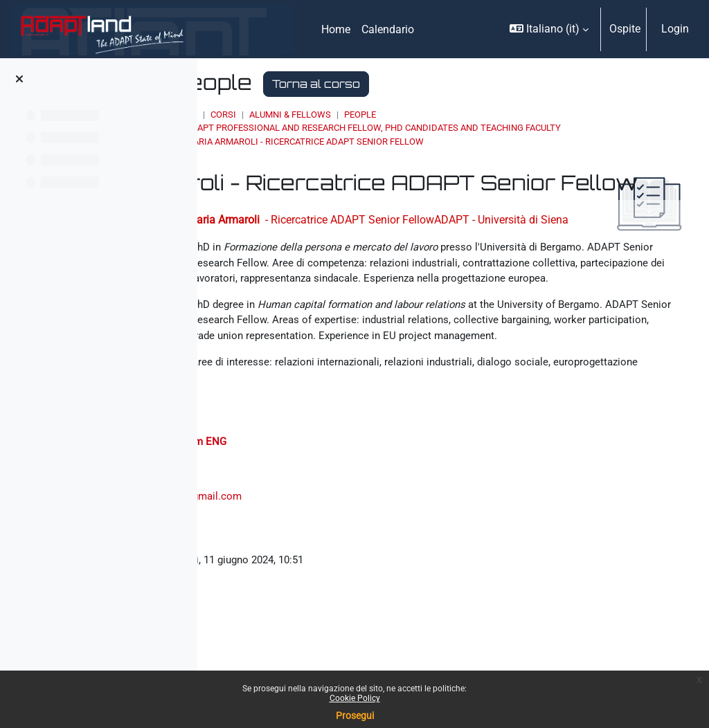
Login (675, 29)
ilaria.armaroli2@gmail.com (336, 643)
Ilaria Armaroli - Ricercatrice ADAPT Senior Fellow (433, 155)
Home (313, 115)
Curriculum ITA (269, 588)
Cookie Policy (355, 698)
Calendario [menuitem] (388, 29)
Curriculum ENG (348, 588)
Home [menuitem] (336, 29)
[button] (549, 29)
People (488, 115)
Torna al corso (444, 84)
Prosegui (355, 716)
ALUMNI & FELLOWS (418, 115)
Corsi (351, 115)
